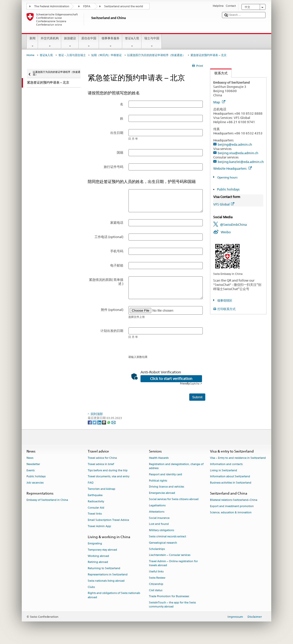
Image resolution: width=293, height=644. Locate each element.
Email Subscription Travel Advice (108, 520)
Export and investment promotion (232, 506)
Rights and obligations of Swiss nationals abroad (114, 595)
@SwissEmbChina (233, 225)
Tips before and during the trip (108, 470)
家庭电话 (117, 223)
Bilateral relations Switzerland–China (234, 500)
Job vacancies (35, 483)
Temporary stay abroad (102, 550)
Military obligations (161, 530)
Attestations (157, 512)
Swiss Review (157, 578)
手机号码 (117, 251)
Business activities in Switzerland (231, 483)
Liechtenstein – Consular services (170, 555)
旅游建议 (70, 42)
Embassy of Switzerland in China (47, 500)
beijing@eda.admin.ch (235, 144)
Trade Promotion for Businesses (169, 597)
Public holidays (228, 189)
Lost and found (159, 524)
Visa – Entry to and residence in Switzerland (238, 458)
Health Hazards (159, 458)
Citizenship (156, 584)
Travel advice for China (102, 458)
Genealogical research (163, 543)
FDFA (87, 6)
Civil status (156, 590)
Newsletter (33, 464)
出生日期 (117, 133)
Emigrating (95, 544)
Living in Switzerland (223, 470)
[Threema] (104, 422)
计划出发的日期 (112, 331)
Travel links (95, 514)
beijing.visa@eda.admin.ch (238, 153)
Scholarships (157, 549)
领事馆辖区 (224, 300)
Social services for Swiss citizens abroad (174, 499)
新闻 (32, 42)
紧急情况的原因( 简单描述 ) (106, 282)
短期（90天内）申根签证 (106, 55)
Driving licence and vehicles (166, 487)
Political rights (158, 481)
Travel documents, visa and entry (108, 477)
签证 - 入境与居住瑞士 (72, 55)
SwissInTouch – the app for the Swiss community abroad (172, 605)
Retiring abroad (98, 562)
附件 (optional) (112, 310)
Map (219, 102)
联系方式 (219, 73)
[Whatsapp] (109, 422)
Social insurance (159, 518)
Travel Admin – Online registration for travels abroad (173, 564)
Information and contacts (226, 464)
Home (30, 55)
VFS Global (224, 204)
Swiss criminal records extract (167, 536)
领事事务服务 (111, 42)
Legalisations (157, 505)
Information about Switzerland (230, 477)
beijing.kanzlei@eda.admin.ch (241, 162)
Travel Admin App (99, 526)
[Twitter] (95, 422)
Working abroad (98, 556)
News (30, 458)
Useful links (156, 572)
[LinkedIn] (100, 422)
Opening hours (227, 177)
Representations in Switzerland (108, 575)
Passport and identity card (165, 474)
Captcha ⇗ (191, 383)
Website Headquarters (232, 168)
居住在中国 (89, 42)
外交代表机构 (50, 42)
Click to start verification (171, 379)
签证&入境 (132, 42)
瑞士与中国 (152, 42)
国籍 (120, 152)
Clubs (91, 587)
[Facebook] (90, 422)
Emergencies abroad (162, 493)
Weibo (226, 232)
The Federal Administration (52, 6)
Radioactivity (96, 501)
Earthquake (95, 495)
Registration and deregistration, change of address (176, 466)
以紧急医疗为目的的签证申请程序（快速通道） (156, 55)
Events (30, 470)
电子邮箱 (117, 265)
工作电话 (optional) (109, 237)
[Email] (113, 422)
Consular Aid (96, 508)
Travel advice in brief (101, 464)
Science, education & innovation (231, 512)
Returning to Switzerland (104, 569)
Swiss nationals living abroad (106, 581)
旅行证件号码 (113, 167)
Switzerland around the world (124, 6)
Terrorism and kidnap (101, 489)
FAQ (91, 483)
